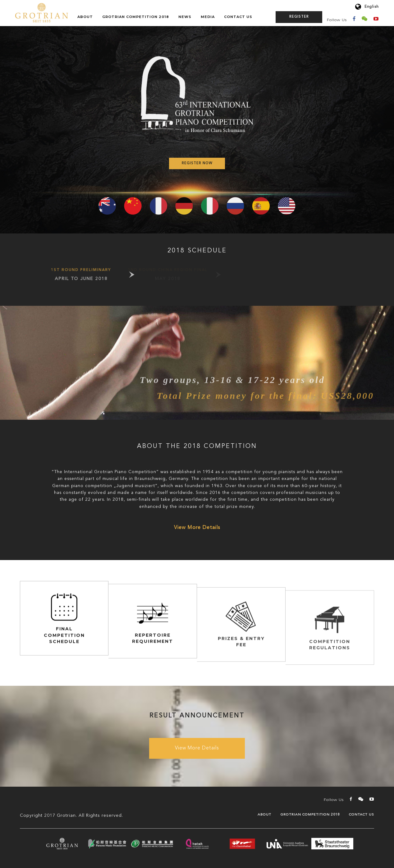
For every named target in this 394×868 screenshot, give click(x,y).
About (85, 17)
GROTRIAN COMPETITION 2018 (136, 17)
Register (299, 17)
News (185, 17)
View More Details (197, 528)
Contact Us (238, 17)
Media (208, 17)
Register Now (197, 163)
